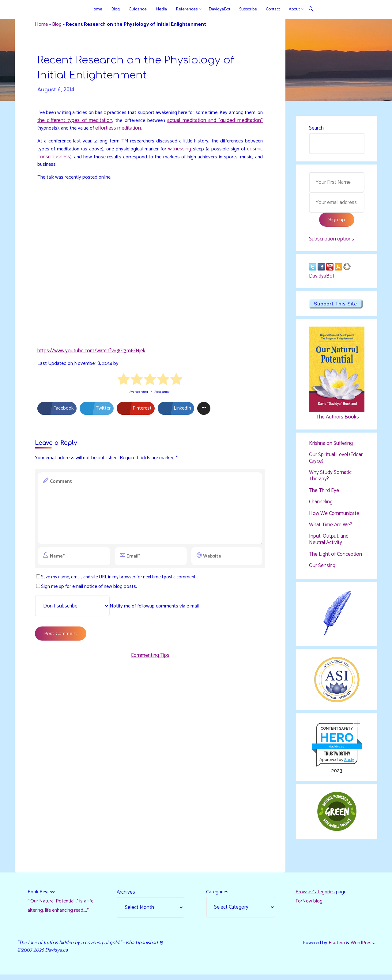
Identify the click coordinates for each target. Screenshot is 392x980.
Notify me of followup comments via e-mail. (120, 610)
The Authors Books (337, 419)
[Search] (311, 9)
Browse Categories (316, 896)
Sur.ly (349, 763)
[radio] (124, 383)
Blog (59, 25)
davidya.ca (336, 749)
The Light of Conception (335, 556)
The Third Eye (324, 492)
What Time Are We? (331, 527)
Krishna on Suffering (331, 445)
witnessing (203, 152)
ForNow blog (309, 906)
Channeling (321, 504)
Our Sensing (322, 567)
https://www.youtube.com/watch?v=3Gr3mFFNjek (92, 353)
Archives (126, 896)
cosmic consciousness (70, 160)
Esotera (335, 947)
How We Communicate (334, 515)
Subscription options (332, 240)
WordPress (362, 947)
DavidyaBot (322, 278)
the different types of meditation (99, 123)
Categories (218, 896)
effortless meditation (148, 131)
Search (316, 129)
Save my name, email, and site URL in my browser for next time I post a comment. (121, 581)
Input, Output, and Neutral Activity (329, 541)
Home (43, 25)
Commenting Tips (150, 660)
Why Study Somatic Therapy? (330, 478)
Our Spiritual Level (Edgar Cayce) (336, 460)
